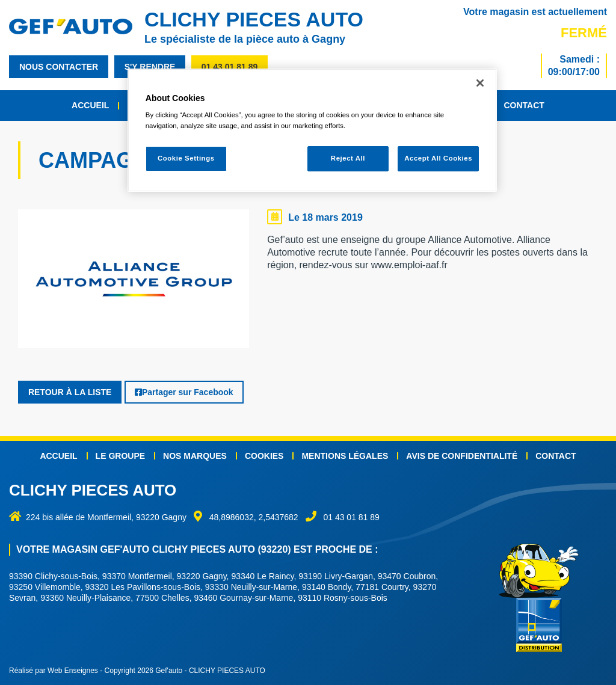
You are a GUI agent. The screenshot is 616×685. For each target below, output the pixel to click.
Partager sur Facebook (184, 392)
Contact (524, 105)
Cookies (264, 456)
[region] (312, 130)
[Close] (480, 83)
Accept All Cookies (438, 158)
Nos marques (195, 456)
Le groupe (120, 456)
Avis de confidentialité (462, 456)
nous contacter (59, 67)
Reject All (348, 158)
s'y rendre (150, 67)
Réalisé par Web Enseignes (54, 671)
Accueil (90, 105)
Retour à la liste (70, 392)
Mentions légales (345, 456)
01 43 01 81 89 (229, 67)
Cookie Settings (186, 158)
